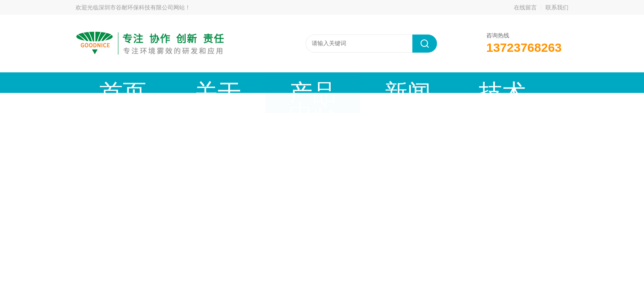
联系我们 (557, 7)
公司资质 (431, 82)
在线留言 (525, 7)
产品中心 (212, 82)
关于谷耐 (158, 82)
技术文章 (322, 82)
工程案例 (376, 82)
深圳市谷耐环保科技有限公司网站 (142, 7)
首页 (103, 82)
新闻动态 (267, 82)
